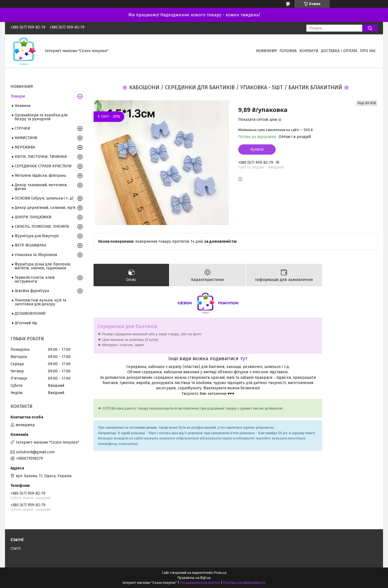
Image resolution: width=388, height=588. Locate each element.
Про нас (368, 51)
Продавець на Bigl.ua (194, 578)
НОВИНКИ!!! (266, 51)
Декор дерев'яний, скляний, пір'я (45, 208)
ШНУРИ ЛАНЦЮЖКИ (33, 217)
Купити (257, 149)
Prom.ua (220, 573)
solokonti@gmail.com (35, 452)
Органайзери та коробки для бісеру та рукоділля (41, 117)
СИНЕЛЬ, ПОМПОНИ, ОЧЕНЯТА (42, 227)
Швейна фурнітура (32, 291)
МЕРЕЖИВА (25, 147)
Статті (16, 549)
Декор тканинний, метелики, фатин (41, 187)
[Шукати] (370, 28)
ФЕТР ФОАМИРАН (30, 245)
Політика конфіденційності (244, 583)
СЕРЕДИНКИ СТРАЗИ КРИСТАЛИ (43, 166)
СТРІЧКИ (22, 128)
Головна (288, 51)
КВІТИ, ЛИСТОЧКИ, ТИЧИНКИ (41, 157)
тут (244, 359)
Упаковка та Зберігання (36, 255)
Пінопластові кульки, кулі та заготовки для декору (40, 302)
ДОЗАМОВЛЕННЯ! (30, 314)
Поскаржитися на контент (200, 583)
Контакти (309, 51)
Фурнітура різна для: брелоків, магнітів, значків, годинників (43, 266)
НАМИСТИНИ (26, 138)
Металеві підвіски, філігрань (40, 176)
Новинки (23, 106)
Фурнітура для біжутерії (37, 236)
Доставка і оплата (339, 51)
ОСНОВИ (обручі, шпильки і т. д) (44, 198)
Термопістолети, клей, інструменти (35, 279)
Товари (18, 96)
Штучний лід (26, 323)
